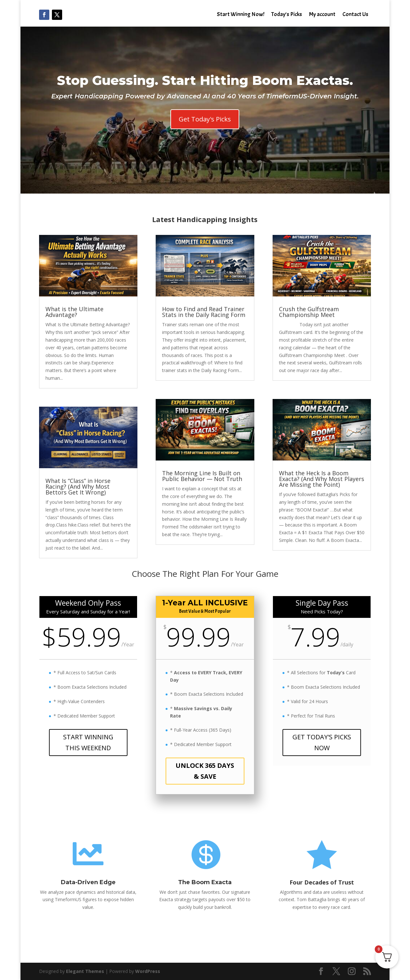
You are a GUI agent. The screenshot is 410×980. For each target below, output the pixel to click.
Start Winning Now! (241, 15)
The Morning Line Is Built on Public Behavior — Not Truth (202, 476)
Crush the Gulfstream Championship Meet (309, 312)
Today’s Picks (287, 15)
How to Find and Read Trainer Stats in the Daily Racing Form (204, 312)
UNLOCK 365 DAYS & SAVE (205, 771)
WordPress (148, 971)
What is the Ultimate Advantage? (74, 312)
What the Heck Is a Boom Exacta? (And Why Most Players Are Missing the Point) (322, 479)
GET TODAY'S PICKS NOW (322, 742)
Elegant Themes (85, 971)
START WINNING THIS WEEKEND (88, 742)
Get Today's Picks (205, 119)
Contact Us (355, 15)
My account (322, 15)
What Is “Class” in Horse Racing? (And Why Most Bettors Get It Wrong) (78, 486)
